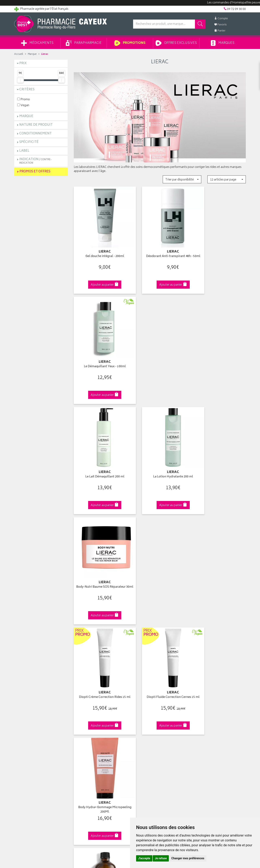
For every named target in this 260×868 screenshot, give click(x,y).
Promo (24, 99)
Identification (141, 706)
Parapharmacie (84, 43)
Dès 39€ (100, 638)
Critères (27, 90)
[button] (182, 179)
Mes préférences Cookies (90, 763)
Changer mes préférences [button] (188, 858)
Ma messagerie (143, 730)
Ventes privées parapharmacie (93, 721)
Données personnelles (88, 754)
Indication (35, 161)
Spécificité (29, 142)
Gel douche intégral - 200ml (100, 249)
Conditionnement (35, 134)
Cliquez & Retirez (41, 636)
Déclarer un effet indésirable (92, 740)
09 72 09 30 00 (219, 636)
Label (24, 151)
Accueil (19, 54)
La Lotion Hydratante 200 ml (160, 351)
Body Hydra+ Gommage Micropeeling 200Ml (219, 456)
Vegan (23, 105)
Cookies (79, 758)
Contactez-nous (25, 721)
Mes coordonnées (145, 711)
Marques (223, 43)
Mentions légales (85, 749)
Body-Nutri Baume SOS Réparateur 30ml (219, 354)
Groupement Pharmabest (31, 711)
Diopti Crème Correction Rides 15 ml (100, 456)
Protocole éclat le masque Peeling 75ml (160, 559)
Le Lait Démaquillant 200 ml (100, 351)
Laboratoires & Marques (89, 711)
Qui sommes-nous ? (28, 706)
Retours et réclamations (30, 725)
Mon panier (140, 721)
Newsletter (81, 730)
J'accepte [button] (144, 858)
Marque (32, 54)
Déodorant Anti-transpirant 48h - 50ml (160, 251)
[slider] (20, 80)
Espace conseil (83, 725)
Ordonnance (82, 735)
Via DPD (160, 636)
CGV (77, 744)
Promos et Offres (35, 172)
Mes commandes (144, 716)
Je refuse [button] (161, 858)
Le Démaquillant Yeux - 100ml (219, 249)
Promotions (130, 43)
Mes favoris (140, 725)
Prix (23, 63)
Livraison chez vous (205, 711)
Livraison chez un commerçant (212, 716)
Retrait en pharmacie (206, 706)
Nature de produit (36, 125)
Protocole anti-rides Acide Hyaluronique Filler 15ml (219, 559)
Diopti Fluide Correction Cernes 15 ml (160, 456)
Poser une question (27, 716)
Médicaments (37, 43)
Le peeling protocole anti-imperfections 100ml (100, 559)
